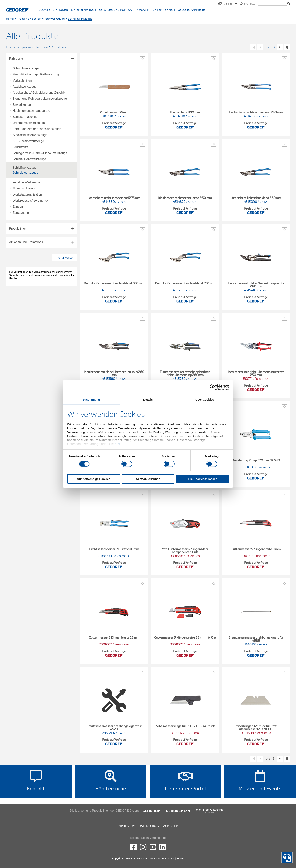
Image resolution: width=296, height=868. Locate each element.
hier (118, 444)
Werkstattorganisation (27, 195)
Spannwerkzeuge (24, 189)
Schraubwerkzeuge (26, 68)
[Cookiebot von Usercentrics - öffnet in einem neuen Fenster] (212, 387)
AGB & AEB (171, 826)
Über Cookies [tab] (205, 399)
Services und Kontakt (116, 10)
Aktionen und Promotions (26, 242)
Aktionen (61, 10)
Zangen (18, 207)
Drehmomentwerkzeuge (29, 123)
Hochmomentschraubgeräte (31, 111)
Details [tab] (148, 399)
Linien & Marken (83, 10)
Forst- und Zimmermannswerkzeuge (37, 129)
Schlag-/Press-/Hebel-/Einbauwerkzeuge (40, 153)
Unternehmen (164, 10)
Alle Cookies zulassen (202, 479)
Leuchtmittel (21, 147)
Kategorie (16, 59)
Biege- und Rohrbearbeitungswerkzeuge (40, 99)
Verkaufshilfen (22, 81)
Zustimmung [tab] (91, 399)
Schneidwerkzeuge (25, 173)
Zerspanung (21, 213)
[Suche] (272, 4)
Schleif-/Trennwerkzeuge (48, 19)
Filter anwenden (64, 258)
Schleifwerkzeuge (24, 168)
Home (10, 19)
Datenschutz (149, 826)
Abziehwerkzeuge (25, 87)
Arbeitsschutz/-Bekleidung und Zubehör (39, 93)
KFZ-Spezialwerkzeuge (28, 141)
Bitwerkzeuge (22, 105)
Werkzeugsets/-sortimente (30, 201)
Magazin (143, 10)
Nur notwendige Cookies (94, 479)
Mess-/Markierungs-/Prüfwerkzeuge (37, 75)
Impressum (126, 826)
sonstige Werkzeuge (26, 182)
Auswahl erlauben (148, 479)
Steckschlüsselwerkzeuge (30, 135)
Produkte (43, 10)
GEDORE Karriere (191, 10)
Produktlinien (18, 229)
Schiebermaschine (25, 117)
